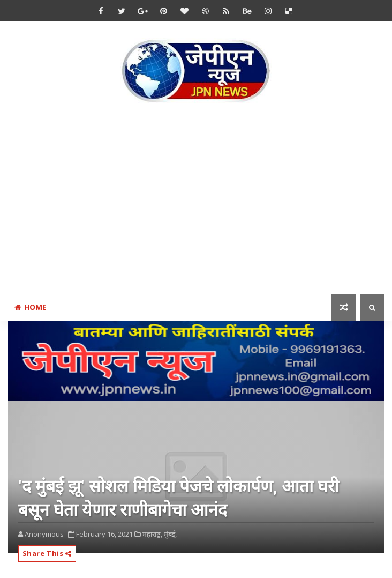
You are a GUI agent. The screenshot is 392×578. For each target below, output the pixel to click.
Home (31, 307)
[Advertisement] (200, 201)
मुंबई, (170, 534)
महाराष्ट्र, (152, 534)
